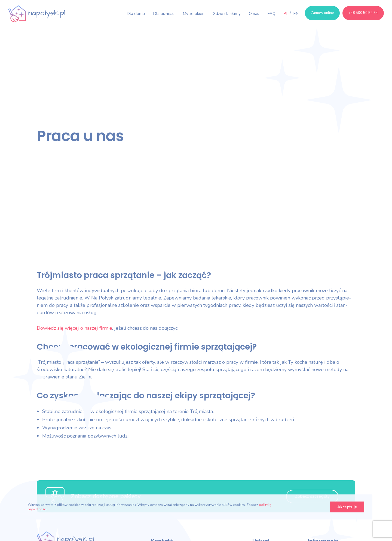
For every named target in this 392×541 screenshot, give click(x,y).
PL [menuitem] (286, 14)
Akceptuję (347, 507)
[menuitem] (286, 14)
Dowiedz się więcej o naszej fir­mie (74, 328)
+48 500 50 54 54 (363, 13)
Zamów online (322, 13)
